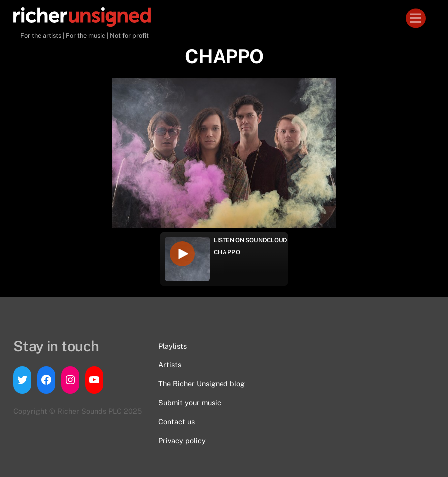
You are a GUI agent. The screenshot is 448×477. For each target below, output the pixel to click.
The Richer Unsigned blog (202, 383)
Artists (170, 364)
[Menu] (416, 19)
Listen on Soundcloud (250, 240)
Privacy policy (182, 440)
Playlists (172, 346)
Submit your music (190, 402)
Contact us (176, 421)
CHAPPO (227, 252)
